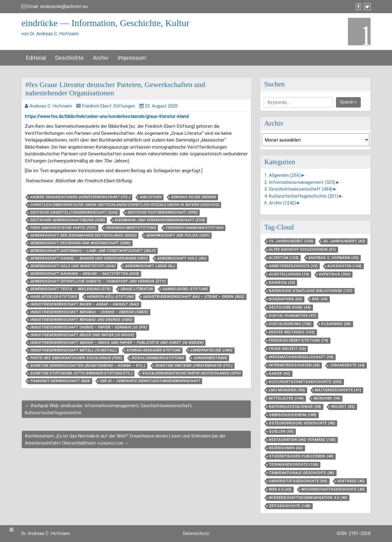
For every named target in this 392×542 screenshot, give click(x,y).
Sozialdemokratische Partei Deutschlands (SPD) (191, 373)
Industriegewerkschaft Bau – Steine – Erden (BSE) (194, 297)
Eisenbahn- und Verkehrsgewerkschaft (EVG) (160, 220)
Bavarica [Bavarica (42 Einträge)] (282, 283)
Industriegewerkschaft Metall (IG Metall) (73, 350)
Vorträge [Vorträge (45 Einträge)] (351, 481)
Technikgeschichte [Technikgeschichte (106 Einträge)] (294, 465)
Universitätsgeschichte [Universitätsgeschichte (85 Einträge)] (298, 481)
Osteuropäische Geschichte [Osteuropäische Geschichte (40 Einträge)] (302, 423)
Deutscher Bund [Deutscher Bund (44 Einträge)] (290, 307)
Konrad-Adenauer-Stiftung (153, 350)
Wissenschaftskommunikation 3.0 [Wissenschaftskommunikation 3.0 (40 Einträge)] (308, 498)
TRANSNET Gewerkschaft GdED (60, 381)
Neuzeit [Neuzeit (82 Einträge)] (343, 407)
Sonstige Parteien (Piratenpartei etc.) (194, 366)
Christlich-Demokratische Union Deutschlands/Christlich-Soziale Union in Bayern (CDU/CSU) (124, 205)
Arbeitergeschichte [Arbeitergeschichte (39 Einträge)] (293, 266)
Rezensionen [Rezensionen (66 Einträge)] (286, 448)
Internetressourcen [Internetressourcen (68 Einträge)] (294, 365)
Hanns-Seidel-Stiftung (185, 289)
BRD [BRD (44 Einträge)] (320, 299)
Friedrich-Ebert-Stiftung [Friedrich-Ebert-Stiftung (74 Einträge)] (299, 341)
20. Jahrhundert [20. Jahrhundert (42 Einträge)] (344, 241)
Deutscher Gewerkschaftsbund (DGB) (67, 220)
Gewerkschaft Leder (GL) (150, 266)
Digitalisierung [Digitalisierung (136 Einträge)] (290, 324)
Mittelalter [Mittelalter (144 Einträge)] (286, 398)
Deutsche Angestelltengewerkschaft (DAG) (74, 212)
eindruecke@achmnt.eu (64, 6)
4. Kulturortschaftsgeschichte (301, 196)
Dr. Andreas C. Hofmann (46, 533)
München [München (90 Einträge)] (327, 398)
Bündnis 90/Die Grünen (194, 197)
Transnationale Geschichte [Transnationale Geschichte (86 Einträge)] (302, 473)
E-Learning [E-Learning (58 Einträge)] (336, 324)
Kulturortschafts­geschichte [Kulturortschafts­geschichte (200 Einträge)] (305, 382)
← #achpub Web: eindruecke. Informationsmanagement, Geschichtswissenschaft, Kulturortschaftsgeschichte (109, 409)
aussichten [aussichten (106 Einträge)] (345, 266)
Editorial (36, 58)
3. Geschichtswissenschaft (298, 189)
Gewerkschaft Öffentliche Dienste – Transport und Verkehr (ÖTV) (98, 281)
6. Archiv (280, 203)
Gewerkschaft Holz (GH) (182, 258)
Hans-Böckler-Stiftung (53, 297)
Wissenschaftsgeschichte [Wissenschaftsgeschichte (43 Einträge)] (333, 489)
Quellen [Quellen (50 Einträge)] (281, 432)
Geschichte (69, 58)
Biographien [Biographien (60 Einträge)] (286, 299)
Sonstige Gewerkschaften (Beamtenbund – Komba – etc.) (88, 366)
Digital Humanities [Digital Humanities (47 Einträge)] (292, 316)
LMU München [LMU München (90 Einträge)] (287, 390)
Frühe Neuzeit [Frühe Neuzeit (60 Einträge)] (287, 349)
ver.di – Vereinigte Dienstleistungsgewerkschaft (150, 381)
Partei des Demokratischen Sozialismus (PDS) (76, 358)
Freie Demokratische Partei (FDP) (63, 228)
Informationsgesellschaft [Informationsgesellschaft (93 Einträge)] (301, 357)
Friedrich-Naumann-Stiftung (194, 228)
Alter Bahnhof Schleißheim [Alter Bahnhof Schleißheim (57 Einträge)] (302, 250)
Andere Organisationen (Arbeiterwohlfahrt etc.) (80, 197)
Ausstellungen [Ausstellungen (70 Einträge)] (289, 274)
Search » (348, 102)
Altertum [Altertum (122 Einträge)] (284, 258)
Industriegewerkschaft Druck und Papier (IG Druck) (82, 335)
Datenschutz (196, 533)
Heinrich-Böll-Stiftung (110, 297)
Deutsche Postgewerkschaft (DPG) (162, 212)
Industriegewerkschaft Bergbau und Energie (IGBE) (81, 320)
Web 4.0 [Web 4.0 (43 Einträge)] (280, 489)
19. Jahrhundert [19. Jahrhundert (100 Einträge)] (291, 241)
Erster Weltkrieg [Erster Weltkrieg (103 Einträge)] (292, 332)
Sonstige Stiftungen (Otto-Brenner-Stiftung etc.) (81, 373)
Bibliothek (151, 197)
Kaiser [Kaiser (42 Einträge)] (280, 374)
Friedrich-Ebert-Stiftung (131, 228)
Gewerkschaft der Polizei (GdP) (178, 235)
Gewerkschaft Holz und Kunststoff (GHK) (73, 266)
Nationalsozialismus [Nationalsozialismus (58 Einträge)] (295, 407)
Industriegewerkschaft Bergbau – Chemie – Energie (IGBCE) (89, 312)
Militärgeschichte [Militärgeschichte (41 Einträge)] (338, 390)
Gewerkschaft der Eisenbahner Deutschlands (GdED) (83, 235)
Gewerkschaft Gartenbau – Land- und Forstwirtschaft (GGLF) (93, 251)
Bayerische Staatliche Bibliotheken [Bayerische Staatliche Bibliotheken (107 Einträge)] (311, 291)
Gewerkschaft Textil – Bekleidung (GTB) (70, 289)
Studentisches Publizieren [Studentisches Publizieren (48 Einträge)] (301, 456)
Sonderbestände (210, 358)
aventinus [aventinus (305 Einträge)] (335, 274)
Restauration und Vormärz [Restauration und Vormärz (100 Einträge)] (302, 440)
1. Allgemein (283, 175)
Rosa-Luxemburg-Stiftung (158, 358)
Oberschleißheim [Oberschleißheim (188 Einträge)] (293, 415)
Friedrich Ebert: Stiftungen (109, 106)
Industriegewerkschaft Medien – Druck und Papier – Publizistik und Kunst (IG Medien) (117, 343)
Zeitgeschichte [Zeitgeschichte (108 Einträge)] (290, 506)
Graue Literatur (136, 289)
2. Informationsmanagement (300, 182)
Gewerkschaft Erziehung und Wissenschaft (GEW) (80, 243)
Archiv (101, 58)
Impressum (132, 58)
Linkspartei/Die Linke (211, 350)
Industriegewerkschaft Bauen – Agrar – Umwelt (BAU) (85, 304)
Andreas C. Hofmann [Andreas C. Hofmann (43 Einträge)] (333, 258)
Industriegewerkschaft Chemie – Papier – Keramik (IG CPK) (89, 327)
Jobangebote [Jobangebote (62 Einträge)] (347, 365)
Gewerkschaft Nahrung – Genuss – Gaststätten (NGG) (85, 274)
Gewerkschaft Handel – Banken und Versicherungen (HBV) (89, 258)
